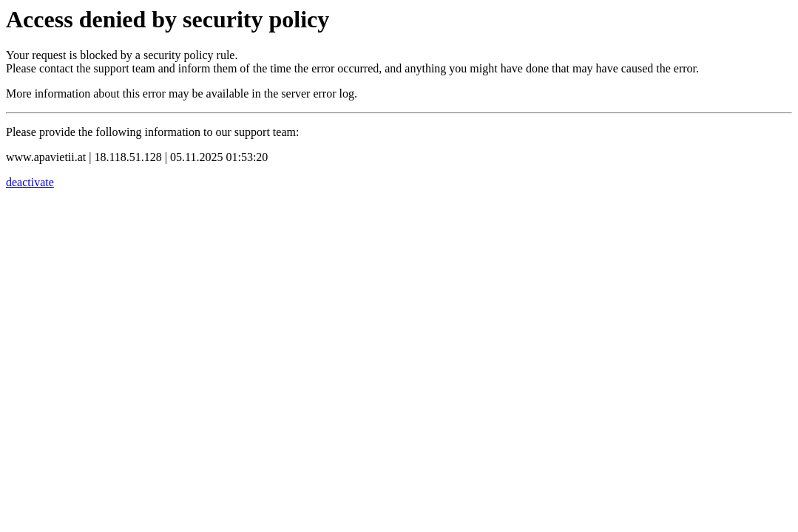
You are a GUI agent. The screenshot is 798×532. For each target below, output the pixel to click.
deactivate (30, 182)
